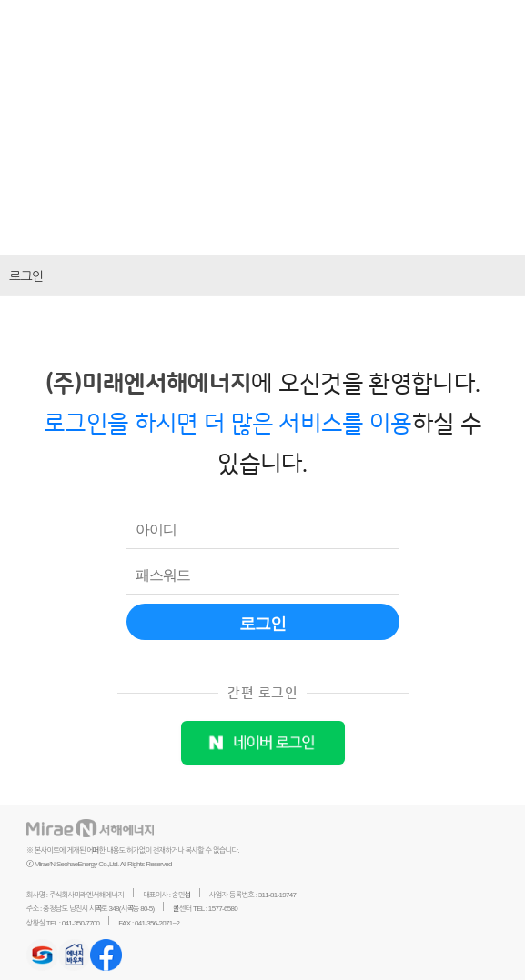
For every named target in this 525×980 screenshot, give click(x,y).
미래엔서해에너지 (136, 28)
